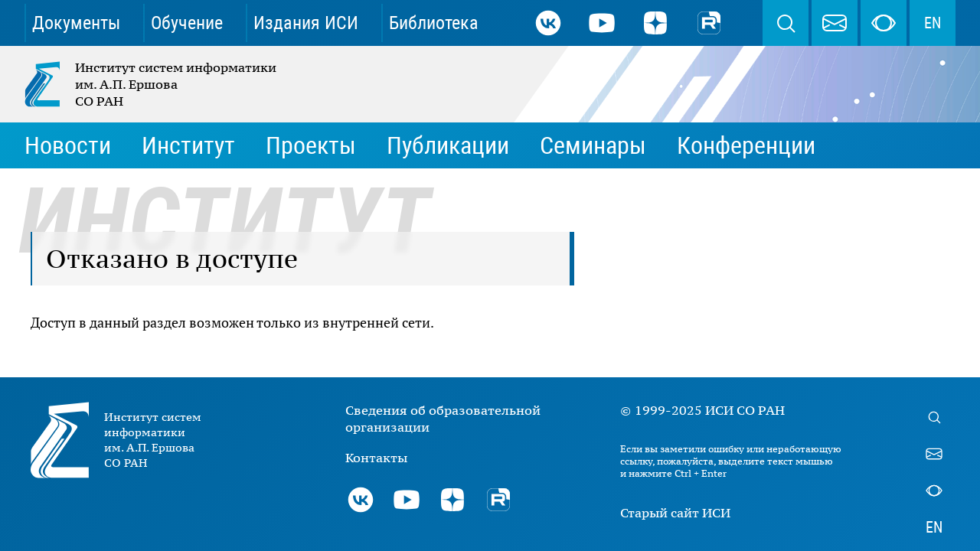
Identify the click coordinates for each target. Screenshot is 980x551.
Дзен (655, 23)
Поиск (786, 23)
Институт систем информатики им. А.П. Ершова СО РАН (152, 84)
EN (933, 23)
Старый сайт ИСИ (675, 513)
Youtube (602, 23)
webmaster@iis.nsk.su (835, 23)
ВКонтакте (548, 23)
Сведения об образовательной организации (443, 419)
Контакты (376, 458)
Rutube (709, 23)
